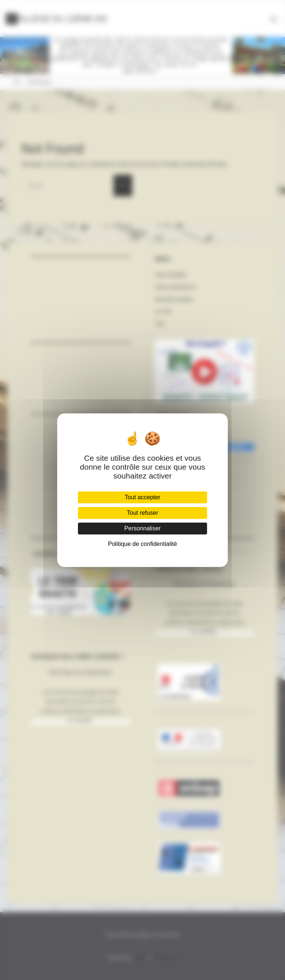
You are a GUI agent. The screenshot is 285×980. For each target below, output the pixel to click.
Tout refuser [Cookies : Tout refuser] (142, 513)
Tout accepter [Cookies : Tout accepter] (142, 497)
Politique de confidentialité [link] (142, 544)
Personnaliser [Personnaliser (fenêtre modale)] (142, 528)
